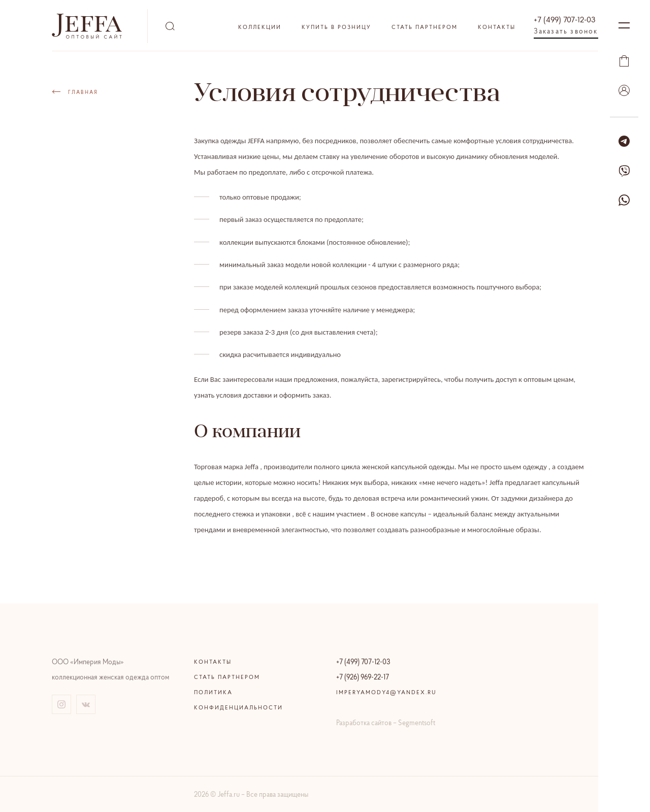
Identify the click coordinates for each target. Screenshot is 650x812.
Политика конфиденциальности (238, 700)
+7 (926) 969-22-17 (363, 677)
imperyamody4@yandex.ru (386, 692)
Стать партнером (425, 27)
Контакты (497, 27)
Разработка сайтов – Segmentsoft (386, 723)
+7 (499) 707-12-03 (565, 19)
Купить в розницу (336, 27)
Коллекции (260, 27)
